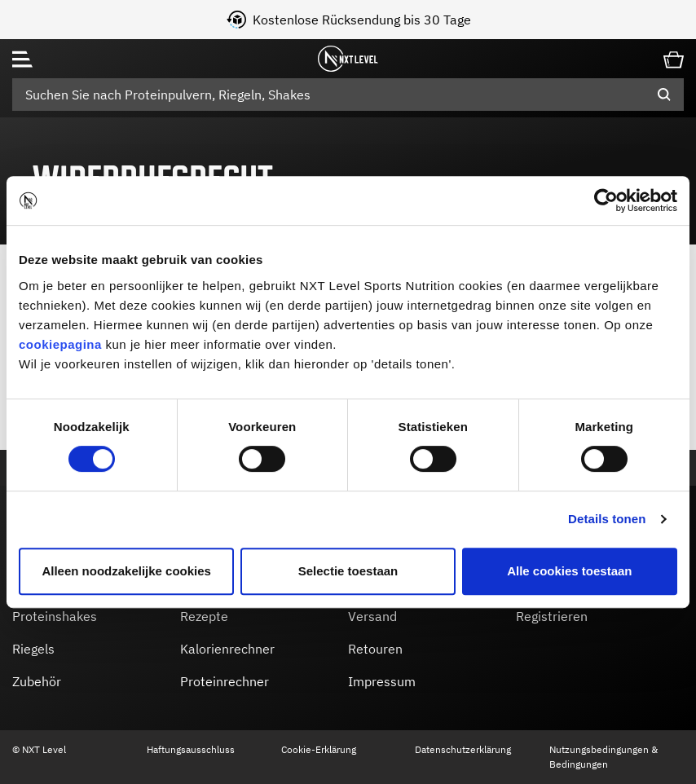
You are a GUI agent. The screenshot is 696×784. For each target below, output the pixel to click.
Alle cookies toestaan (569, 571)
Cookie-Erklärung (319, 749)
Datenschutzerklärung (463, 749)
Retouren (375, 649)
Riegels (33, 649)
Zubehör (37, 681)
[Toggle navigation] (22, 59)
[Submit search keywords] (664, 95)
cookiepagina (60, 344)
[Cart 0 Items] (674, 58)
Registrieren (552, 616)
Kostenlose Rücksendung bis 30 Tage (413, 20)
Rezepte (204, 616)
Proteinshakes (55, 616)
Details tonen (607, 519)
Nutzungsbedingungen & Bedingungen (603, 757)
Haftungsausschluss (191, 749)
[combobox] (348, 95)
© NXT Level (39, 749)
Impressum (382, 681)
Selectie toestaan (348, 571)
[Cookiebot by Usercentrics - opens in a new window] (606, 200)
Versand (372, 616)
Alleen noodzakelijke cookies (126, 571)
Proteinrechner (225, 681)
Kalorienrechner (227, 649)
